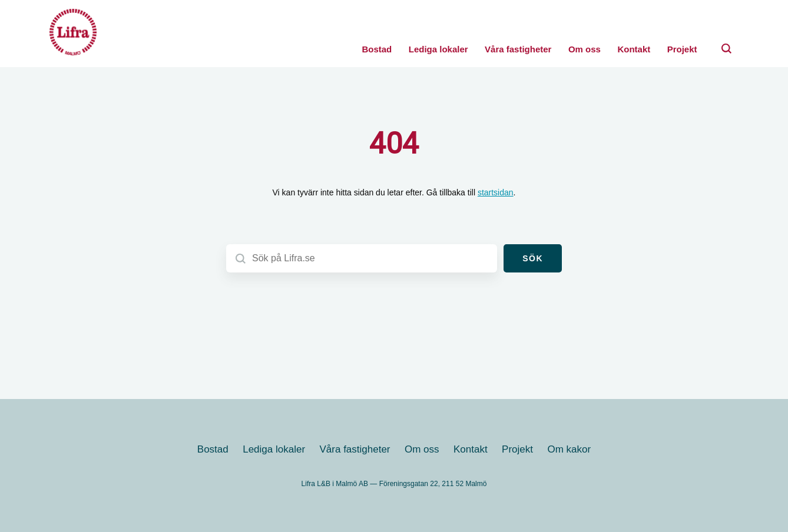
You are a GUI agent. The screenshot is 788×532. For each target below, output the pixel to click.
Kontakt (634, 49)
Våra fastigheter (518, 49)
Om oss (585, 49)
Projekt (682, 49)
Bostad (377, 49)
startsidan (496, 192)
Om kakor (569, 449)
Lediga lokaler (438, 49)
